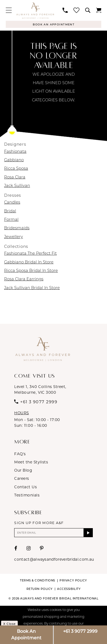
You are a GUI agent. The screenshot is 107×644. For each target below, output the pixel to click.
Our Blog (23, 471)
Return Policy (40, 590)
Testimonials (27, 496)
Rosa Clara (15, 178)
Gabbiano (14, 161)
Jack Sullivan (17, 186)
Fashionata (15, 152)
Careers (22, 479)
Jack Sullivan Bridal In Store (32, 288)
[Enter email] (53, 534)
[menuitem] (9, 10)
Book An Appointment (26, 635)
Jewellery (14, 237)
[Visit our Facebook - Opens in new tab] (16, 550)
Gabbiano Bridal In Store (29, 263)
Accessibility (69, 590)
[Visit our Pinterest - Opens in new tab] (42, 550)
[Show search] (88, 11)
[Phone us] (65, 11)
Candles (12, 203)
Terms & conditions (37, 582)
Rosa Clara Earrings (24, 280)
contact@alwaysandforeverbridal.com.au (54, 561)
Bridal (10, 212)
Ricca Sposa (16, 169)
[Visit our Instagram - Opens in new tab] (29, 550)
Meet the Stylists (31, 462)
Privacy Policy (73, 582)
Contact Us (26, 487)
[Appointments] (53, 24)
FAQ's (20, 454)
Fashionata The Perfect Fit (30, 254)
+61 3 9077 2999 (80, 631)
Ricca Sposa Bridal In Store (31, 271)
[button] (9, 10)
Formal (11, 220)
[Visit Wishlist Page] (77, 10)
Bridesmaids (17, 229)
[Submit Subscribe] (88, 534)
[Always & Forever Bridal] (35, 11)
